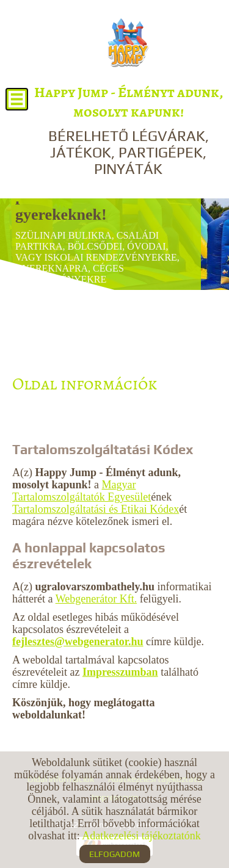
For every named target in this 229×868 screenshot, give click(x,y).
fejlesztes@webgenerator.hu (78, 642)
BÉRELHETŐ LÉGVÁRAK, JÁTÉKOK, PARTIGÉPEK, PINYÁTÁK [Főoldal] (128, 130)
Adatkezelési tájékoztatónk (141, 836)
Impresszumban (120, 672)
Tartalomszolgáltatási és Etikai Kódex (96, 509)
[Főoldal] (128, 43)
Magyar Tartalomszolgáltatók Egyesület (82, 491)
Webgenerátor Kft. (96, 599)
